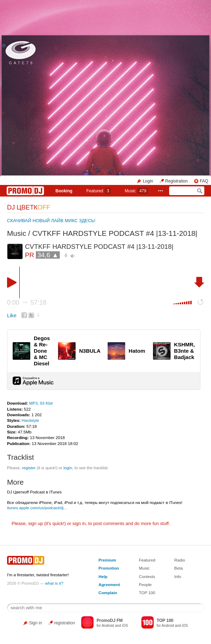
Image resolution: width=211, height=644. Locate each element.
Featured (98, 191)
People (145, 585)
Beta (179, 568)
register (29, 468)
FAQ (204, 181)
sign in (79, 523)
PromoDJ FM (110, 620)
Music (136, 191)
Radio (180, 560)
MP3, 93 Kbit (41, 403)
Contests (147, 576)
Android (108, 626)
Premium (107, 560)
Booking (64, 191)
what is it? (54, 583)
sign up (36, 523)
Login (148, 181)
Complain (108, 593)
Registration (177, 181)
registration (65, 623)
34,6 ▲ (48, 255)
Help (103, 576)
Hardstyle (30, 420)
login (68, 468)
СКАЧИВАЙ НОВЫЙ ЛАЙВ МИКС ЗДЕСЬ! (51, 221)
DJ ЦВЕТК (29, 207)
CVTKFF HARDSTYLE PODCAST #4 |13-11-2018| (115, 233)
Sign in (36, 623)
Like (12, 316)
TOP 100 (147, 593)
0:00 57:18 (27, 303)
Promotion (109, 568)
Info (178, 576)
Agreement (109, 585)
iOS (125, 626)
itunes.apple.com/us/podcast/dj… (37, 508)
